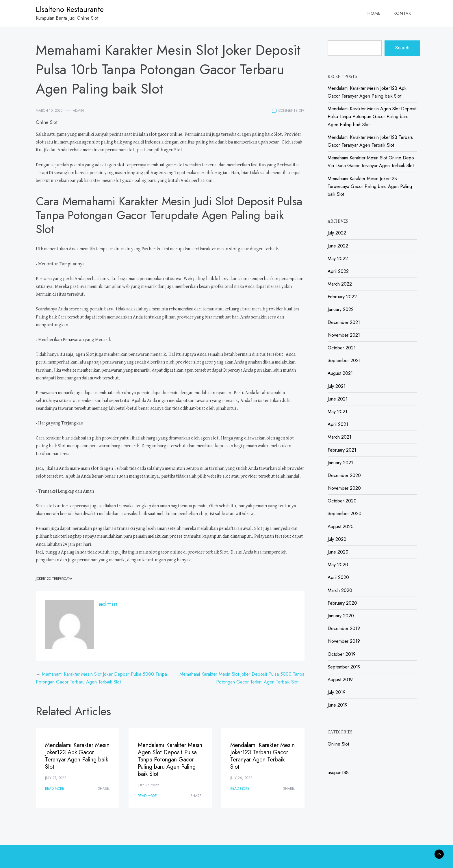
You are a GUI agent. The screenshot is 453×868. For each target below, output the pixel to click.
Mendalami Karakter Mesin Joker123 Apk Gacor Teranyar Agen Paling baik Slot (77, 756)
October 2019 (342, 654)
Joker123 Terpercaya (54, 579)
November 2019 (344, 641)
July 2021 (337, 386)
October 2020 (342, 501)
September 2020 (345, 514)
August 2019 (340, 680)
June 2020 (338, 552)
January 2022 (341, 309)
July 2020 (337, 539)
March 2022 (340, 284)
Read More (55, 789)
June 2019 (338, 705)
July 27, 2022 (56, 778)
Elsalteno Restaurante (70, 9)
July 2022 (337, 233)
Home (374, 13)
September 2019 (344, 667)
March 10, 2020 (49, 111)
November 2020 (344, 488)
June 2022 (338, 246)
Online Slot (47, 122)
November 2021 (344, 335)
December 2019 (344, 628)
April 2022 (338, 271)
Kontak (403, 13)
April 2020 (338, 577)
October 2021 (342, 348)
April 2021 (338, 424)
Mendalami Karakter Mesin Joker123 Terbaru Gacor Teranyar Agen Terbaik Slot (262, 756)
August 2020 (341, 527)
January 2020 (341, 616)
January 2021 (340, 463)
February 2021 (342, 450)
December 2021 (344, 322)
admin (78, 111)
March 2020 (340, 590)
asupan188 (338, 773)
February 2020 (342, 603)
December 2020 (344, 475)
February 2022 (342, 297)
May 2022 (338, 259)
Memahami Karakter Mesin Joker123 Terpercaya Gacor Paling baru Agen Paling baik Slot (370, 186)
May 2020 (338, 565)
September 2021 (344, 361)
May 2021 (337, 412)
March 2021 (339, 437)
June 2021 (338, 399)
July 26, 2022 (241, 778)
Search (402, 48)
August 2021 (340, 373)
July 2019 (337, 692)
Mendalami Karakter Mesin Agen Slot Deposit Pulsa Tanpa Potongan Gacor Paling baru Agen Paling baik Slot (170, 760)
